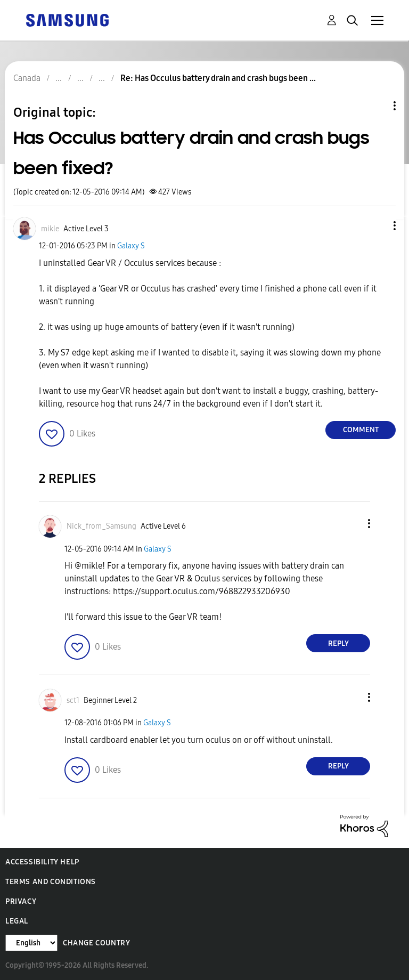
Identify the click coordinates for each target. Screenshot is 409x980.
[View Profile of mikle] (50, 229)
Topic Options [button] (377, 106)
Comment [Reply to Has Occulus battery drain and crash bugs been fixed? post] (361, 430)
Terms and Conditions (51, 882)
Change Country (96, 943)
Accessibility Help (42, 862)
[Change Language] (31, 943)
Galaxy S (131, 246)
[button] (377, 226)
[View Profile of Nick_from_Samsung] (101, 526)
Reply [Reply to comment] (338, 643)
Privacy (21, 901)
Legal (17, 921)
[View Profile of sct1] (73, 700)
